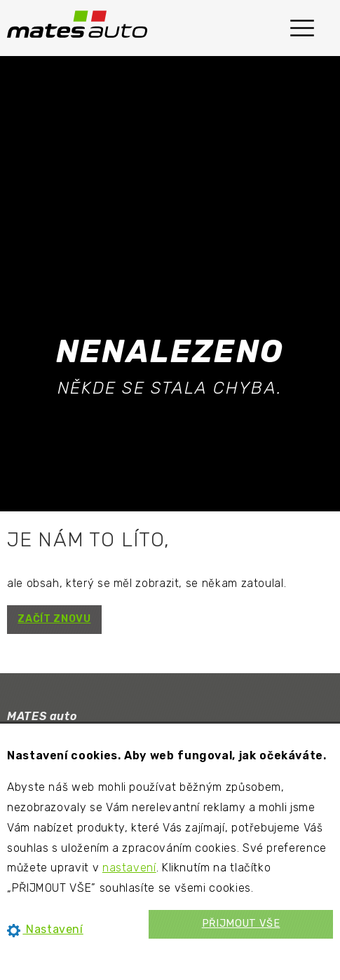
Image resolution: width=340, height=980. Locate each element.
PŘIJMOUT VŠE (241, 924)
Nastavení (45, 929)
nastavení (129, 868)
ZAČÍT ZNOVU (54, 619)
